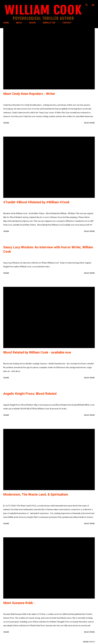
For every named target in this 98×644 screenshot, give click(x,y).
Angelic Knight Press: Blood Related (30, 394)
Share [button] (6, 123)
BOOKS (33, 23)
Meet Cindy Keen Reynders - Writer (29, 94)
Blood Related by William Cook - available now (37, 352)
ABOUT (19, 23)
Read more (89, 123)
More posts (89, 642)
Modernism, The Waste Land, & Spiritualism (36, 494)
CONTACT (67, 23)
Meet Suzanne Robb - (19, 603)
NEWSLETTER (49, 23)
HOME (6, 23)
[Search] (87, 5)
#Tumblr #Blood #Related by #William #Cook (36, 202)
